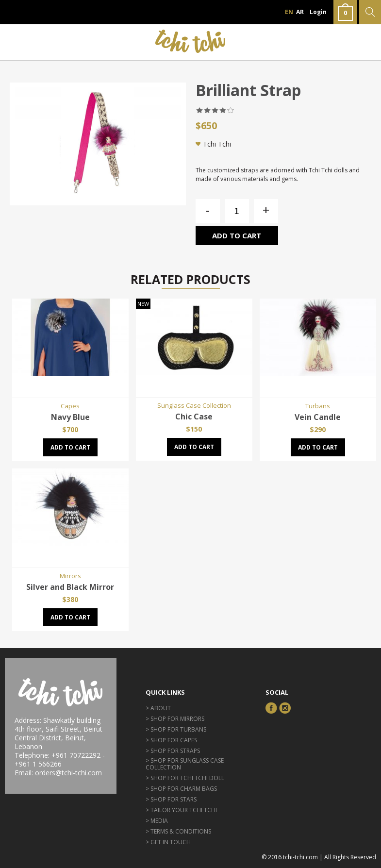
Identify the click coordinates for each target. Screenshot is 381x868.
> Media (157, 821)
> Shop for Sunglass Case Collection (185, 764)
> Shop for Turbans (176, 729)
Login (318, 12)
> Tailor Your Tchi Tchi (181, 810)
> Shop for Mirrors (175, 719)
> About (158, 708)
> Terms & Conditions (178, 831)
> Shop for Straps (173, 751)
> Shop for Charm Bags (181, 789)
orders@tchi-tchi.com (68, 773)
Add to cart (237, 235)
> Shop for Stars (171, 799)
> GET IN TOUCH (168, 842)
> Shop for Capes (171, 740)
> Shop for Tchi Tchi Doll (185, 778)
